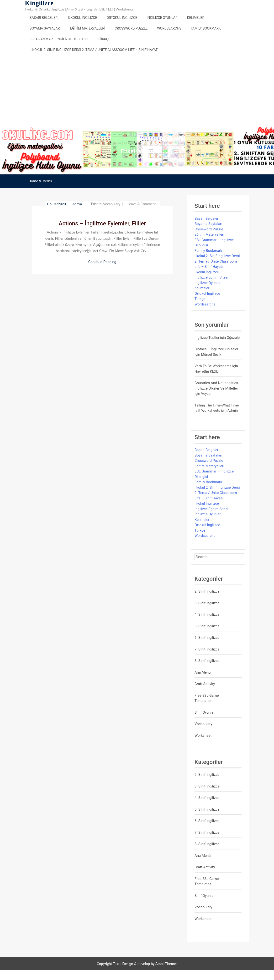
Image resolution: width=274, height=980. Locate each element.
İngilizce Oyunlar (162, 18)
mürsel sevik (211, 355)
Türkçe (104, 39)
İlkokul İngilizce (82, 18)
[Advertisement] (137, 91)
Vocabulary (112, 204)
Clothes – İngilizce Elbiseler (216, 349)
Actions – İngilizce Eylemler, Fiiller (102, 223)
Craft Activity (205, 684)
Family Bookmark (206, 28)
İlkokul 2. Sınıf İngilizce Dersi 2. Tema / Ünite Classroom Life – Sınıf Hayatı (94, 50)
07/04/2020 (57, 204)
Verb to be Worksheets (213, 366)
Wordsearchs (169, 28)
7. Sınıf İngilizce (207, 649)
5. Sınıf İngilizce (207, 626)
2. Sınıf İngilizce (207, 591)
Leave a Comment (142, 204)
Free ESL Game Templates (207, 698)
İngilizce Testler (207, 338)
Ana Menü (203, 672)
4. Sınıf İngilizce (207, 614)
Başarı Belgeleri (44, 18)
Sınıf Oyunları (205, 712)
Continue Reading (102, 262)
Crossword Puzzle (131, 28)
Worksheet (203, 736)
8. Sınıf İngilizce (207, 661)
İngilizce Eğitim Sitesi (211, 277)
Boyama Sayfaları (45, 28)
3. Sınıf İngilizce (207, 603)
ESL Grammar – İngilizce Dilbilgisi (59, 39)
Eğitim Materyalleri (88, 28)
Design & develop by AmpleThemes (150, 964)
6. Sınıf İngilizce (207, 638)
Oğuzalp (233, 338)
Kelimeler (196, 18)
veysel (206, 394)
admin (78, 204)
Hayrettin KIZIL (206, 371)
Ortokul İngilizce (122, 18)
